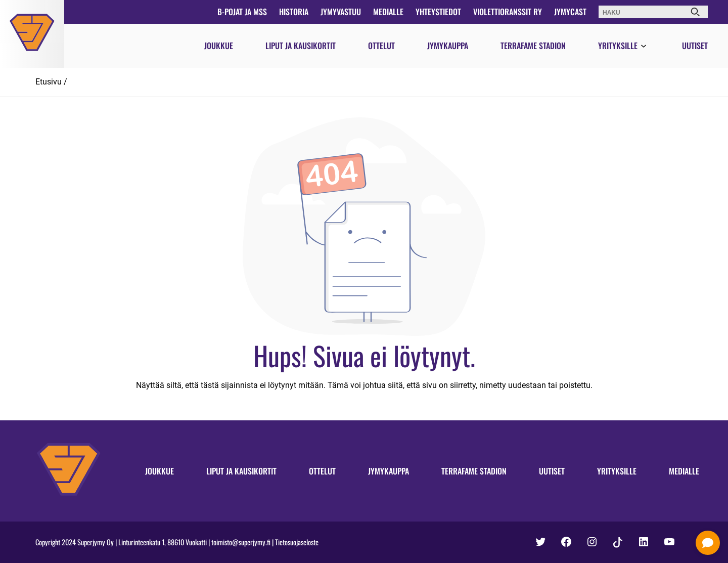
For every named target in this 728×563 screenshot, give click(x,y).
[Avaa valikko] (644, 47)
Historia (294, 12)
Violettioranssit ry (508, 12)
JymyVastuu (341, 12)
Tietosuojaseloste (297, 542)
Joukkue (219, 46)
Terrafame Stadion (533, 46)
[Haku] (695, 12)
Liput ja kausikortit (301, 46)
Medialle (388, 12)
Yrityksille (618, 46)
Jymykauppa (448, 46)
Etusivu (49, 82)
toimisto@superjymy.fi (241, 542)
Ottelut (381, 46)
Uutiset (695, 46)
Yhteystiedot (438, 12)
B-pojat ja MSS (242, 12)
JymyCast (570, 12)
